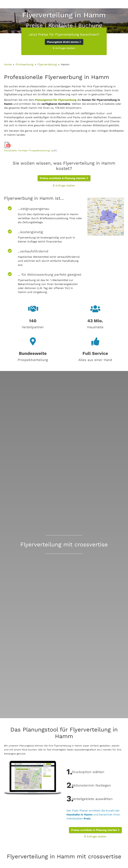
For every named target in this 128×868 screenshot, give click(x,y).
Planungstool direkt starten (64, 42)
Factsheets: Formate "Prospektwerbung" (27, 150)
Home (8, 64)
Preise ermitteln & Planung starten (64, 178)
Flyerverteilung (47, 64)
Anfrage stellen (64, 48)
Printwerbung (24, 64)
